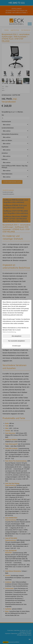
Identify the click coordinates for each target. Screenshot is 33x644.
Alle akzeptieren (17, 336)
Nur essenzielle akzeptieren (17, 341)
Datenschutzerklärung (9, 332)
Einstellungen (17, 346)
